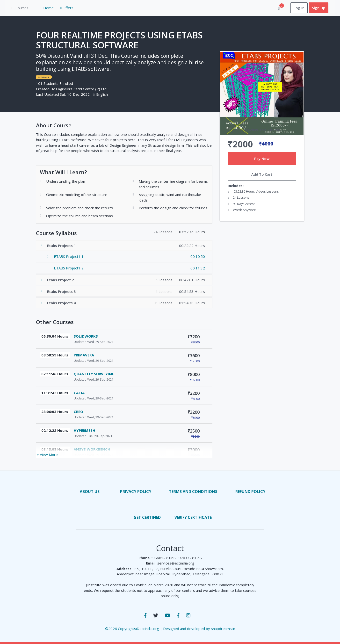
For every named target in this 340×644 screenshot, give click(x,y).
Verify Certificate (193, 517)
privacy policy (136, 492)
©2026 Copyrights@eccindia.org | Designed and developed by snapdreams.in (170, 629)
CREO (78, 412)
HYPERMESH (84, 430)
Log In (295, 8)
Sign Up (314, 8)
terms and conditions (193, 492)
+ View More (47, 455)
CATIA (79, 393)
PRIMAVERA (84, 355)
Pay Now (262, 159)
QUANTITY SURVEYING (94, 374)
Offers (63, 8)
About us (90, 492)
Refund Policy (250, 492)
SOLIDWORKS (86, 336)
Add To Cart (262, 174)
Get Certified (147, 517)
